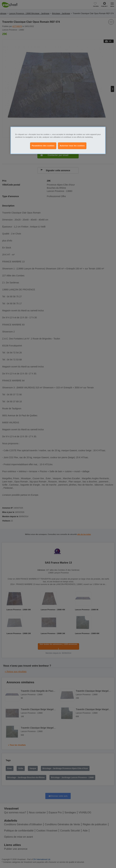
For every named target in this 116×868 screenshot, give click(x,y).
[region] (58, 140)
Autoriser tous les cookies (72, 146)
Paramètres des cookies (43, 146)
